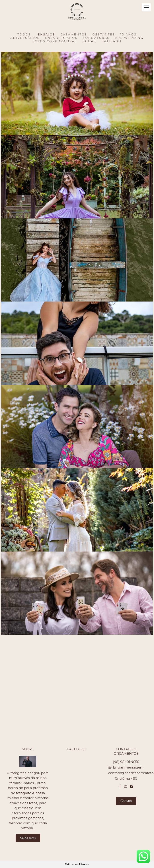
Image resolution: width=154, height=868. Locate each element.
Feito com (77, 864)
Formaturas (96, 38)
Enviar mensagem (128, 767)
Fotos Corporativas (55, 41)
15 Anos (128, 35)
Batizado (111, 41)
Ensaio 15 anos (61, 38)
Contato (126, 801)
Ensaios (46, 35)
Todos (24, 35)
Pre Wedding (129, 38)
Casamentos (74, 35)
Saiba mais (28, 838)
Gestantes (104, 35)
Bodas (89, 41)
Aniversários (25, 38)
